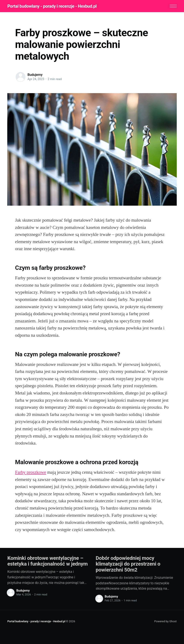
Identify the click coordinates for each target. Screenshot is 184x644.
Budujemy (35, 74)
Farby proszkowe (31, 472)
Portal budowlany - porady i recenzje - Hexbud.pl (52, 6)
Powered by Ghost (166, 621)
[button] (173, 6)
